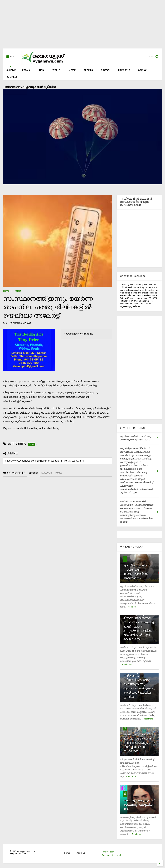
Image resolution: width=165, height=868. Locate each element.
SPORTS (88, 70)
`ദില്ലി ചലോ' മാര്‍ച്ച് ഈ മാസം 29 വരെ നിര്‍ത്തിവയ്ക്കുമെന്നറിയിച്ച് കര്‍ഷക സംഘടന (139, 743)
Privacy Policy (108, 852)
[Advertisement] (82, 26)
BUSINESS (12, 77)
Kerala (18, 291)
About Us (81, 853)
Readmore (132, 607)
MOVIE (72, 70)
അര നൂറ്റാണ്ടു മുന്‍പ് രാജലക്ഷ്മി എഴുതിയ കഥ (139, 804)
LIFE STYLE (124, 70)
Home (6, 291)
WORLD (56, 70)
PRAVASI (105, 70)
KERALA (26, 70)
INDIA (41, 70)
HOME (11, 70)
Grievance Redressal (111, 855)
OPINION (143, 70)
